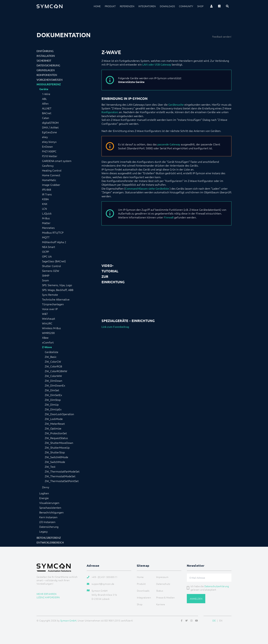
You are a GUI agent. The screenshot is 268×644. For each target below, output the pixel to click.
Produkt (110, 6)
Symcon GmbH (68, 620)
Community (186, 6)
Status (160, 591)
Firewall (169, 217)
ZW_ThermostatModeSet (60, 476)
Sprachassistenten (50, 507)
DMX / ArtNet (50, 127)
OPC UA (47, 256)
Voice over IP (50, 309)
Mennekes (48, 228)
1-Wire (46, 94)
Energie (44, 498)
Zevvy (46, 487)
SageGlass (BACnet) (54, 261)
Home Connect (51, 175)
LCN (44, 209)
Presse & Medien (165, 597)
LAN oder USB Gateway (157, 64)
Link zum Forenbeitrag (115, 327)
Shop (200, 6)
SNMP (46, 275)
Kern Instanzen (48, 517)
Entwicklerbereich (50, 542)
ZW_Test (50, 467)
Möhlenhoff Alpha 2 (54, 242)
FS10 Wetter (50, 156)
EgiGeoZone (49, 132)
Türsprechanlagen (53, 304)
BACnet (47, 113)
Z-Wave (47, 347)
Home (97, 6)
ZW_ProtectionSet (56, 433)
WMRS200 (48, 333)
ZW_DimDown (53, 381)
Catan (46, 118)
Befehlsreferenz (49, 538)
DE (214, 620)
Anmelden (196, 599)
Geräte (44, 89)
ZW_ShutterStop (55, 452)
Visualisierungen (49, 503)
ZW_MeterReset (55, 424)
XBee (45, 338)
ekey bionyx (49, 142)
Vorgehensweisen (50, 80)
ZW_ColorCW (53, 361)
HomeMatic (49, 180)
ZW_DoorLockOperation (59, 414)
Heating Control (52, 170)
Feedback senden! (222, 37)
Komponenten (47, 75)
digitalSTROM (50, 123)
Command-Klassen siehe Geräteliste (147, 188)
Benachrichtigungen (51, 512)
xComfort (48, 342)
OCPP (45, 252)
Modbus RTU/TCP (53, 232)
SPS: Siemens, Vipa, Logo (57, 285)
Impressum (162, 577)
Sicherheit (44, 60)
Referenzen (127, 6)
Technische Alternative (56, 299)
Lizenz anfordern (48, 597)
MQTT (46, 237)
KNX (45, 204)
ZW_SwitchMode (55, 462)
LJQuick (47, 213)
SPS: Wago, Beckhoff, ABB (58, 290)
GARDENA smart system (57, 161)
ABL (44, 99)
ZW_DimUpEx (53, 409)
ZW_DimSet (52, 390)
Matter (46, 223)
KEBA (45, 199)
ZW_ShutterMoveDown (59, 443)
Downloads (167, 6)
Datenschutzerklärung (217, 586)
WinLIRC (47, 323)
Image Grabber (51, 185)
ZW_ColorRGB (53, 366)
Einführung (45, 51)
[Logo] (50, 6)
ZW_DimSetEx (53, 395)
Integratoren (147, 6)
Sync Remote (50, 295)
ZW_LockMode (54, 419)
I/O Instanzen (47, 522)
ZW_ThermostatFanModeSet (62, 471)
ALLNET (47, 108)
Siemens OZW (51, 271)
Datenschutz (163, 584)
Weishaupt (49, 318)
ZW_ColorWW (53, 376)
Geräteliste (52, 352)
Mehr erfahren (47, 594)
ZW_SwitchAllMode (56, 457)
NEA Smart (49, 247)
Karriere (161, 604)
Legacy (43, 531)
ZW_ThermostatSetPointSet (62, 481)
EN (221, 620)
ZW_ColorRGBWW (56, 371)
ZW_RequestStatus (56, 438)
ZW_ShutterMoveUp (57, 447)
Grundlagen (46, 70)
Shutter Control (51, 266)
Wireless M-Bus (51, 328)
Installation (46, 56)
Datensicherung (48, 65)
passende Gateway (169, 144)
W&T (45, 314)
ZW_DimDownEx (55, 385)
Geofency (48, 166)
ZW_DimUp (52, 404)
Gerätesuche (176, 104)
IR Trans (47, 194)
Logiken (44, 493)
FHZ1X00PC (49, 151)
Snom (45, 280)
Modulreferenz (49, 84)
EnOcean (47, 146)
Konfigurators (110, 112)
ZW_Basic (51, 357)
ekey (45, 137)
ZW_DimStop (53, 400)
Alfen (45, 103)
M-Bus (46, 218)
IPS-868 (47, 189)
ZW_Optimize (53, 428)
